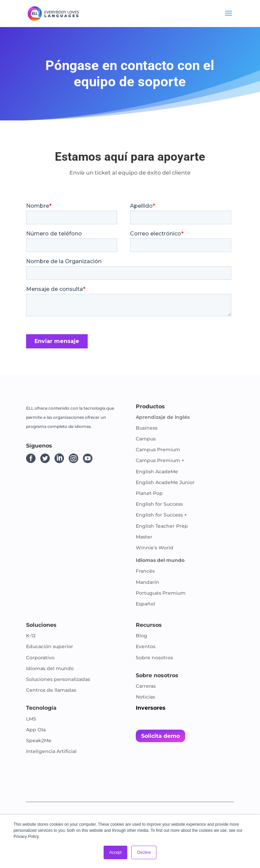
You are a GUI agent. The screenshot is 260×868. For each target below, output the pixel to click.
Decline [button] (144, 852)
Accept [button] (116, 852)
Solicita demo (160, 736)
